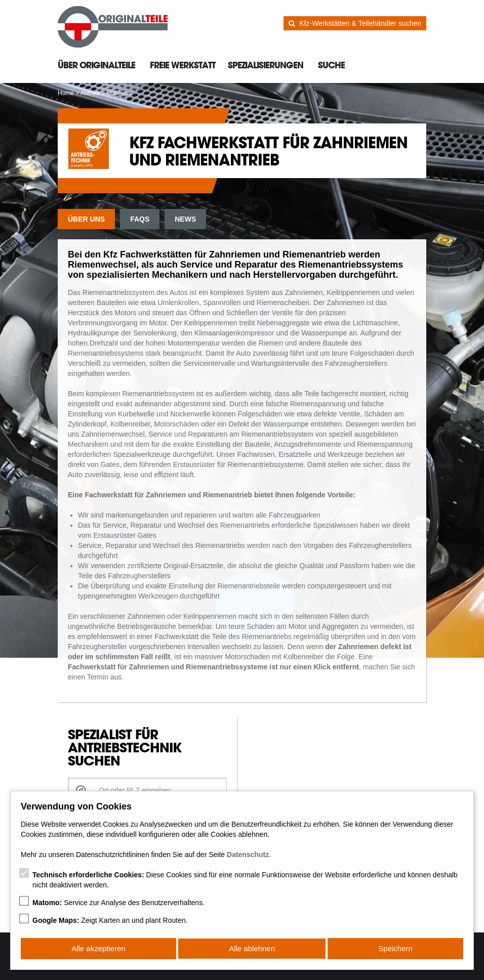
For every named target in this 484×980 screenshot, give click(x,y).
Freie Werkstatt (183, 65)
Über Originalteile (96, 65)
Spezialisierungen (266, 65)
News (185, 219)
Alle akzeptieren (98, 949)
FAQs (140, 219)
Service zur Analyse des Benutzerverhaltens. (118, 904)
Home (66, 93)
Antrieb (90, 93)
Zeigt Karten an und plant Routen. (110, 921)
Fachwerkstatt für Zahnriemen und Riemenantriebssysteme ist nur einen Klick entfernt (213, 667)
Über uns (86, 219)
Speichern (396, 949)
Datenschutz (248, 856)
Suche (331, 65)
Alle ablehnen (252, 949)
